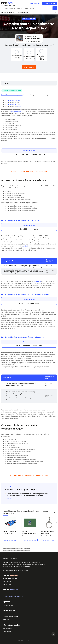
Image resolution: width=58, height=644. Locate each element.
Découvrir (10, 498)
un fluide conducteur (17, 112)
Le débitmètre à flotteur (12, 104)
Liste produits (7, 581)
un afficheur (37, 282)
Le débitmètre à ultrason (12, 100)
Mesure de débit (25, 548)
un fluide (26, 246)
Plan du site (6, 620)
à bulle (19, 106)
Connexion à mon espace (10, 578)
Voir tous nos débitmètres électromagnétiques (29, 475)
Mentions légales (7, 628)
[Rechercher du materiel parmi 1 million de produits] (55, 8)
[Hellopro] (2, 549)
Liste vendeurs (7, 584)
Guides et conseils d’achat (10, 617)
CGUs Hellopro (7, 631)
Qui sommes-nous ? (22, 13)
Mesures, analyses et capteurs (11, 548)
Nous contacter (7, 614)
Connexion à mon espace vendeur (12, 593)
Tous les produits (8, 13)
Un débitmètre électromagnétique (12, 95)
